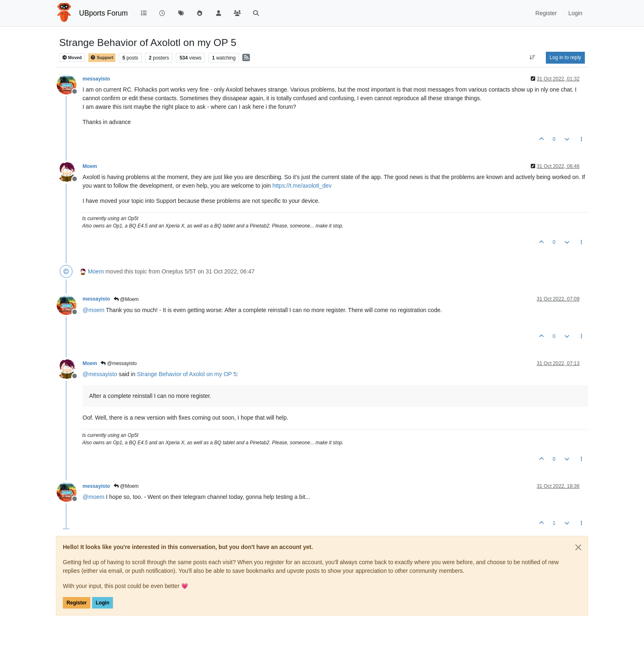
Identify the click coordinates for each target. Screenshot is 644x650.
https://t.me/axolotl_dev (302, 186)
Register (77, 603)
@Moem (126, 299)
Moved (72, 58)
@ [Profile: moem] (93, 310)
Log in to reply (565, 57)
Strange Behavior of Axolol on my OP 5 (187, 374)
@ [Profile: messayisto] (100, 374)
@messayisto (119, 363)
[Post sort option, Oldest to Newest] (532, 57)
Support (102, 58)
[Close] (578, 547)
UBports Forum (104, 13)
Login (102, 603)
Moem (90, 166)
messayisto (96, 79)
